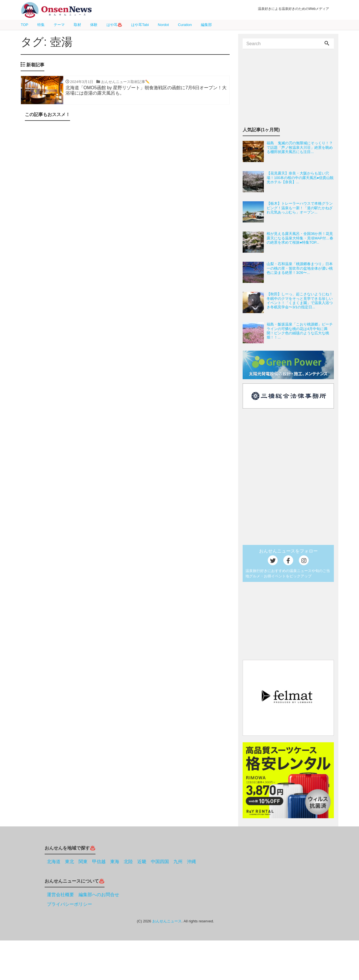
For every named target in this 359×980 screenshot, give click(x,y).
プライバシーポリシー (69, 904)
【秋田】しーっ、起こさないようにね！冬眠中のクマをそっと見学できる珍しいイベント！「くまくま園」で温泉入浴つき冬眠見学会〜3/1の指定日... (300, 301)
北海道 (54, 862)
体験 (94, 25)
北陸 (128, 862)
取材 (77, 25)
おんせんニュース (167, 921)
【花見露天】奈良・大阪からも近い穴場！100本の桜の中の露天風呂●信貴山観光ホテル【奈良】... (300, 178)
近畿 (142, 862)
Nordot (163, 25)
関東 (83, 862)
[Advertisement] (125, 185)
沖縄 (192, 862)
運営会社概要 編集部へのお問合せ (83, 895)
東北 (69, 862)
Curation (185, 25)
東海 (115, 862)
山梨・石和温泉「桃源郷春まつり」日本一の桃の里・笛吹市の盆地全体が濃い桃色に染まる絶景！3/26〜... (300, 268)
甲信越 (99, 862)
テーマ (59, 25)
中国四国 (160, 862)
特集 (41, 25)
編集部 (206, 25)
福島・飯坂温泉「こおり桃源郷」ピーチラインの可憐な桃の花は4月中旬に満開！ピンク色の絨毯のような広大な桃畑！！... (300, 331)
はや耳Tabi (140, 25)
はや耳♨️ (114, 25)
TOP (25, 25)
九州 (178, 862)
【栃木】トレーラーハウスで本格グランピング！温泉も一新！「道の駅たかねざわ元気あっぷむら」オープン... (300, 208)
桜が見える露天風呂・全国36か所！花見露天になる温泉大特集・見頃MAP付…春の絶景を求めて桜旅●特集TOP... (300, 238)
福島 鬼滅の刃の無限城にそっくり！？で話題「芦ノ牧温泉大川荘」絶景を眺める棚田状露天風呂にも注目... (300, 147)
